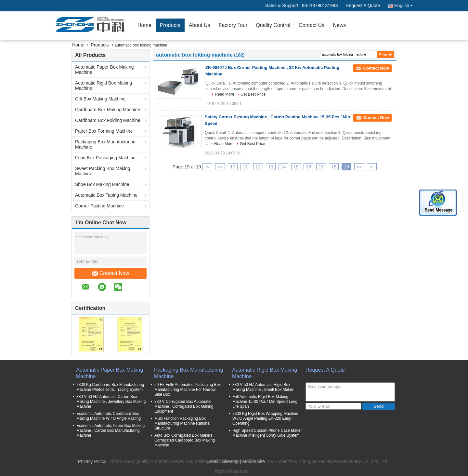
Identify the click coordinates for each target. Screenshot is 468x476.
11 (245, 167)
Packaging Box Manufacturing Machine (105, 144)
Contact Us (312, 25)
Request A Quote (363, 6)
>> (359, 167)
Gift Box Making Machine (100, 99)
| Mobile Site (252, 461)
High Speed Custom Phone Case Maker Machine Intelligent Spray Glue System (267, 433)
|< (207, 167)
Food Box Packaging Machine (105, 158)
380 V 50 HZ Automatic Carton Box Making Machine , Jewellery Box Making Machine (111, 402)
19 (346, 167)
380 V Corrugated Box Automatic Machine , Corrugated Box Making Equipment (184, 406)
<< (220, 167)
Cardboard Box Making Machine (108, 110)
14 (283, 167)
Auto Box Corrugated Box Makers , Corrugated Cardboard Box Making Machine (185, 440)
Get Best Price (253, 94)
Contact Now (111, 273)
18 (334, 167)
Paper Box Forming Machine (104, 131)
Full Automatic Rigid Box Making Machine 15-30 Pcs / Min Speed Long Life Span (265, 402)
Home (144, 25)
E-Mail (212, 461)
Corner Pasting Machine (99, 206)
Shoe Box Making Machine (102, 184)
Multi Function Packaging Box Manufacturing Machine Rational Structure (182, 423)
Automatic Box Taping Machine (106, 195)
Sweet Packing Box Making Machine (103, 171)
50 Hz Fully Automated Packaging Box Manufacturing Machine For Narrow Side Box (188, 390)
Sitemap (230, 461)
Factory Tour (233, 25)
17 (321, 167)
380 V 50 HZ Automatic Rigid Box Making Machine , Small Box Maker (263, 387)
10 (233, 167)
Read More (224, 94)
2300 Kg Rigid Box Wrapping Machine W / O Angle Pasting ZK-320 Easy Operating (265, 418)
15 (296, 167)
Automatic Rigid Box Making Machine (104, 86)
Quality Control (273, 25)
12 (258, 167)
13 (271, 167)
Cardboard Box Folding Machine (108, 120)
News (339, 25)
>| (372, 167)
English (403, 6)
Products (170, 25)
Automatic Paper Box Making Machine (104, 70)
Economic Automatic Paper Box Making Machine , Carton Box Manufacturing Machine (110, 430)
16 (309, 167)
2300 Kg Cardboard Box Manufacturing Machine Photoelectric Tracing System (110, 387)
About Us (200, 25)
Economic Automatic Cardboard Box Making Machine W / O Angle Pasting (109, 416)
